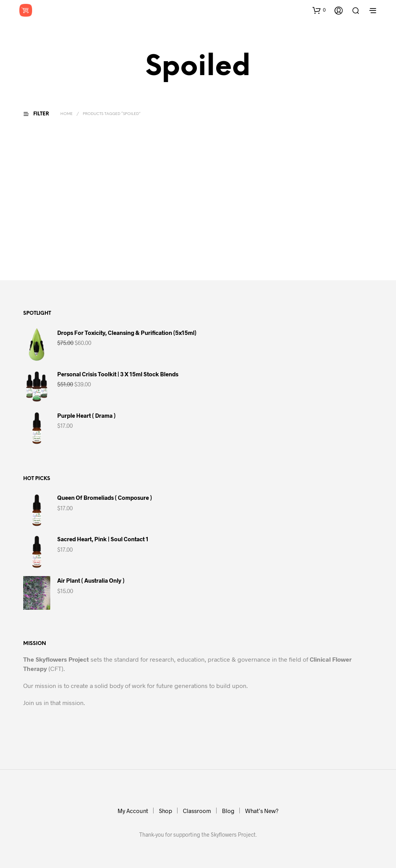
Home (67, 114)
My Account (133, 811)
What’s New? (262, 811)
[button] (319, 10)
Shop (166, 811)
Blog (228, 811)
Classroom (197, 811)
